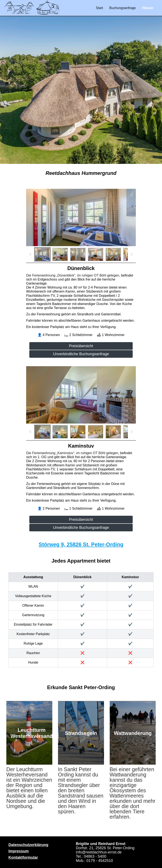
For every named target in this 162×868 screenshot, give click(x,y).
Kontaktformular (23, 857)
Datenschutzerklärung (28, 845)
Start (100, 8)
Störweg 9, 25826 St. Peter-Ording (81, 544)
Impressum (19, 851)
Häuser (148, 8)
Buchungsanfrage (122, 8)
